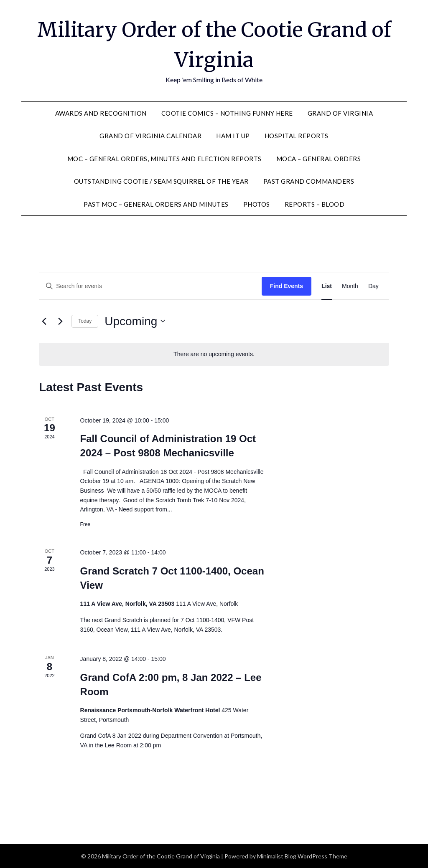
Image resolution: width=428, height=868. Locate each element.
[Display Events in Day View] (373, 286)
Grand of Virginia (340, 113)
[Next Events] (60, 321)
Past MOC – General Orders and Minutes (156, 204)
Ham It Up (233, 136)
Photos (257, 204)
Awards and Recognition (101, 113)
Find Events (287, 286)
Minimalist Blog (277, 856)
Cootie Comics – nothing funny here (227, 113)
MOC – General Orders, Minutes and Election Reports (164, 159)
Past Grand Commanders (309, 181)
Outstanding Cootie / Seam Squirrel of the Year (161, 181)
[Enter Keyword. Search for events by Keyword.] (150, 286)
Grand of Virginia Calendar (150, 136)
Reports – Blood (315, 204)
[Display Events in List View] (327, 286)
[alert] (214, 354)
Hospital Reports (297, 136)
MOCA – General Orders (319, 159)
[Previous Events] (44, 321)
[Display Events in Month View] (350, 286)
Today (85, 321)
